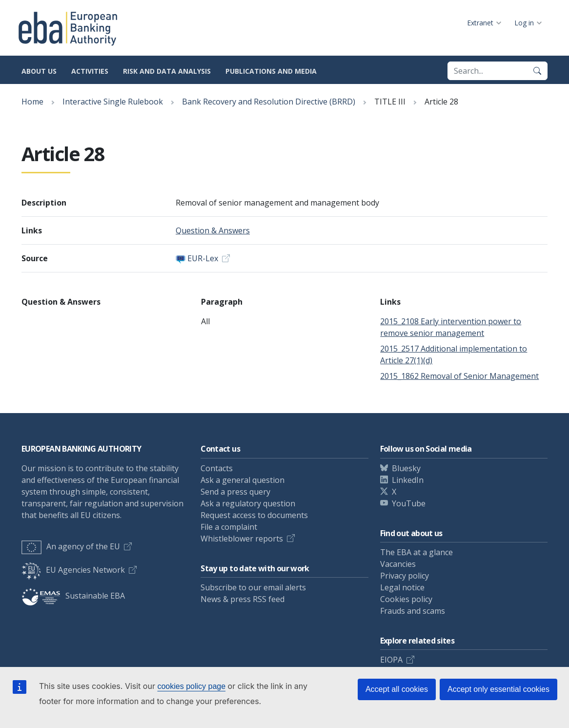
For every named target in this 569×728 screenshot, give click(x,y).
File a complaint (229, 527)
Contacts (217, 468)
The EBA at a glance (417, 552)
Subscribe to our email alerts (253, 587)
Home (32, 102)
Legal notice (402, 587)
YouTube (409, 503)
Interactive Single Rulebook (113, 102)
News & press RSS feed (243, 599)
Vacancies (398, 564)
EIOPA (391, 660)
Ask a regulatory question (248, 503)
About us (39, 71)
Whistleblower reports (242, 539)
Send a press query (235, 492)
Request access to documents (254, 515)
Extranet (480, 23)
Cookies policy (406, 599)
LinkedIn (408, 480)
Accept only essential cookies (498, 689)
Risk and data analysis (167, 71)
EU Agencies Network (73, 570)
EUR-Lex (203, 258)
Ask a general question (243, 480)
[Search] (537, 71)
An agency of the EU (71, 546)
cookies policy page (191, 686)
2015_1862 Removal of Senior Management (459, 376)
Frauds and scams (413, 611)
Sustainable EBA (73, 596)
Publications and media (271, 71)
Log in (524, 23)
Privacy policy (405, 576)
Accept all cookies (397, 689)
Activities (90, 71)
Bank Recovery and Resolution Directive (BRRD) (269, 102)
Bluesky (406, 468)
